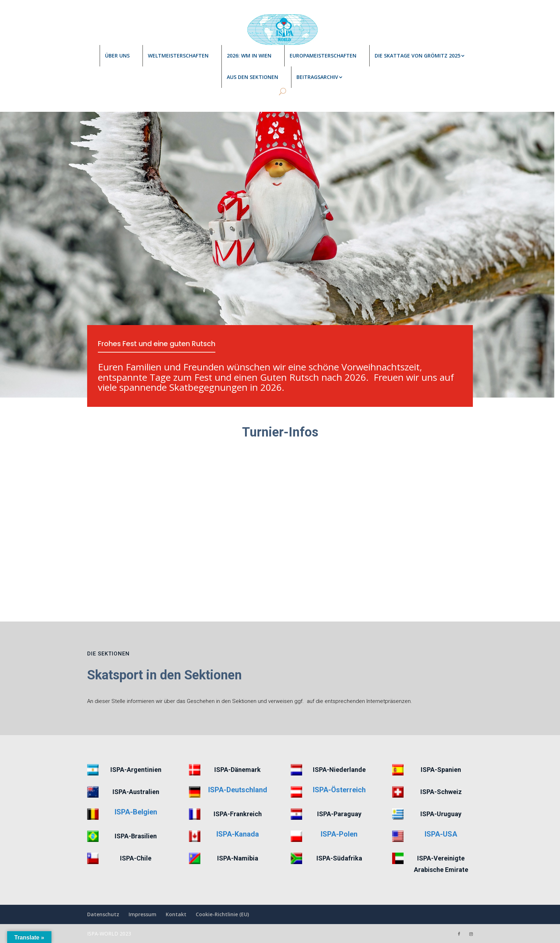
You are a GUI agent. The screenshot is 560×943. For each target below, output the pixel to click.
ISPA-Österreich (339, 790)
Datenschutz (103, 914)
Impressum (142, 914)
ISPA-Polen (339, 834)
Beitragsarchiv (317, 77)
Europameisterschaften (323, 56)
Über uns (117, 56)
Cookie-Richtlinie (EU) (222, 914)
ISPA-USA (441, 834)
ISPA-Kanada (238, 834)
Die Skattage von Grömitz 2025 (417, 56)
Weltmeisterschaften (178, 56)
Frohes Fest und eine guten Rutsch (158, 344)
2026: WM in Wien (249, 56)
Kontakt (176, 914)
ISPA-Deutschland (238, 790)
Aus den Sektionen (252, 77)
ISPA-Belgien (136, 812)
